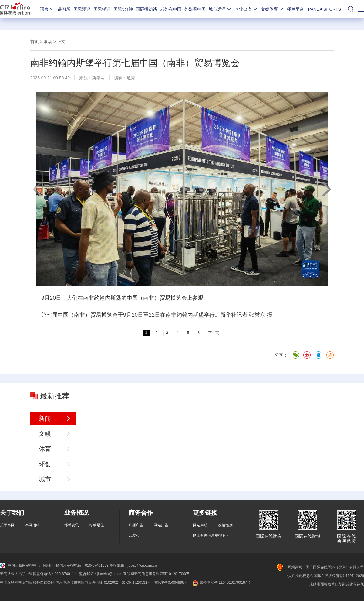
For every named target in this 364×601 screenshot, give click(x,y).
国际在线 (15, 9)
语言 (47, 9)
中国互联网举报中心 (20, 565)
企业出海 (246, 9)
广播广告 (136, 525)
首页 (35, 42)
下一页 (326, 189)
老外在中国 (171, 9)
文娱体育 (272, 9)
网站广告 (161, 525)
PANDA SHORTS (325, 9)
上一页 (38, 189)
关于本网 (7, 525)
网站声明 (200, 525)
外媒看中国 (195, 9)
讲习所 (64, 9)
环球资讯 (72, 525)
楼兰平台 (295, 9)
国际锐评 (102, 9)
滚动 (48, 42)
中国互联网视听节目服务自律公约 (27, 582)
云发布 (134, 535)
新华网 (98, 78)
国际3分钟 (123, 9)
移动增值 (97, 525)
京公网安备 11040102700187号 (221, 582)
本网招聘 (32, 525)
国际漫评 (82, 9)
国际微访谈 (147, 9)
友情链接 (225, 525)
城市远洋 (220, 9)
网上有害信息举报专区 (211, 535)
